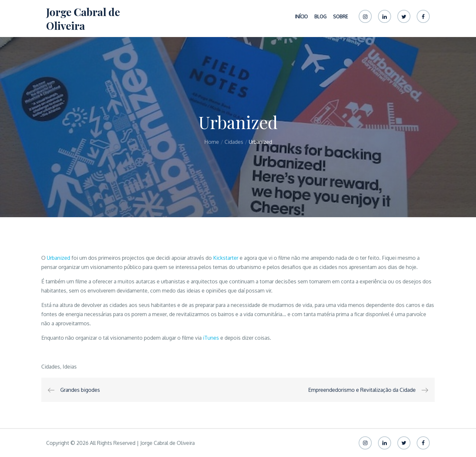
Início (301, 17)
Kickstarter (226, 258)
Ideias (70, 367)
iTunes (211, 338)
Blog (320, 17)
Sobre (340, 17)
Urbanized (59, 258)
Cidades (51, 367)
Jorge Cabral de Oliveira (83, 19)
